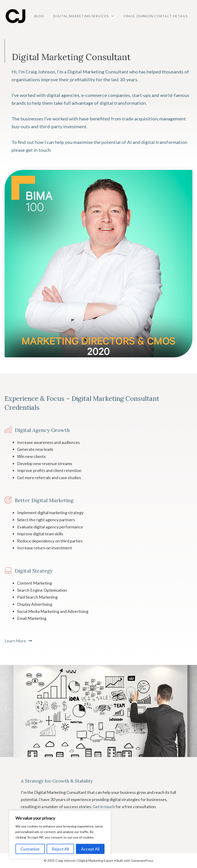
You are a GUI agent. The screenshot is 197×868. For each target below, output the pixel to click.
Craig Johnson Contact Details (156, 16)
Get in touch (104, 807)
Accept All (90, 849)
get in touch (38, 150)
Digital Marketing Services (86, 16)
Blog (39, 16)
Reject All (60, 849)
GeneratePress (142, 861)
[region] (60, 835)
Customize (30, 849)
